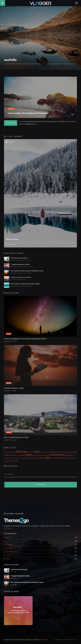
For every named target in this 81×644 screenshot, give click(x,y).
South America (12, 552)
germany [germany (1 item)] (67, 452)
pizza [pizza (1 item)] (22, 458)
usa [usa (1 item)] (7, 461)
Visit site (8, 529)
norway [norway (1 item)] (11, 458)
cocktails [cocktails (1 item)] (30, 452)
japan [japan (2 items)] (22, 455)
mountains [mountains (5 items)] (57, 455)
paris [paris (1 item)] (15, 458)
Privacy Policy (70, 640)
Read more (11, 123)
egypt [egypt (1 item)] (41, 452)
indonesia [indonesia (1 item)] (14, 455)
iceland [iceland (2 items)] (7, 455)
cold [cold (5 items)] (36, 451)
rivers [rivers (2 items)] (42, 458)
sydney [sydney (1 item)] (70, 458)
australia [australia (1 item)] (13, 452)
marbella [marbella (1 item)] (40, 455)
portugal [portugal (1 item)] (31, 458)
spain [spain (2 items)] (61, 458)
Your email (8, 474)
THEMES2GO (44, 640)
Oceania (10, 548)
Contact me (59, 640)
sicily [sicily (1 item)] (52, 458)
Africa (9, 383)
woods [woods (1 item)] (10, 461)
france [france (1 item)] (59, 452)
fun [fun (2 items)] (62, 452)
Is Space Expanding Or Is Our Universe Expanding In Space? (25, 339)
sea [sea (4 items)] (48, 458)
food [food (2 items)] (54, 452)
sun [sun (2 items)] (66, 458)
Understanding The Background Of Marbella (28, 113)
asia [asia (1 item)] (9, 452)
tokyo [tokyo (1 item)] (74, 458)
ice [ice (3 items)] (75, 452)
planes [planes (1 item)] (26, 458)
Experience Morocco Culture (14, 388)
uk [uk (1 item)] (5, 461)
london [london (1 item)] (35, 455)
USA (8, 559)
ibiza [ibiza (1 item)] (72, 452)
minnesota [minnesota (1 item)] (46, 455)
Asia (8, 541)
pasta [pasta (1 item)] (19, 458)
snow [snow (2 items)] (56, 458)
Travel (9, 334)
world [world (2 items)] (15, 461)
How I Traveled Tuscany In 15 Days (16, 437)
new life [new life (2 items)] (68, 455)
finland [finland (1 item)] (46, 452)
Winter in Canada (12, 239)
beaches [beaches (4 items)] (22, 452)
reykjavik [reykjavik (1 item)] (37, 458)
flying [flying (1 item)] (50, 452)
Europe (11, 109)
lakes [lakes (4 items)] (29, 455)
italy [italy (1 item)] (18, 455)
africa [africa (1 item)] (6, 452)
